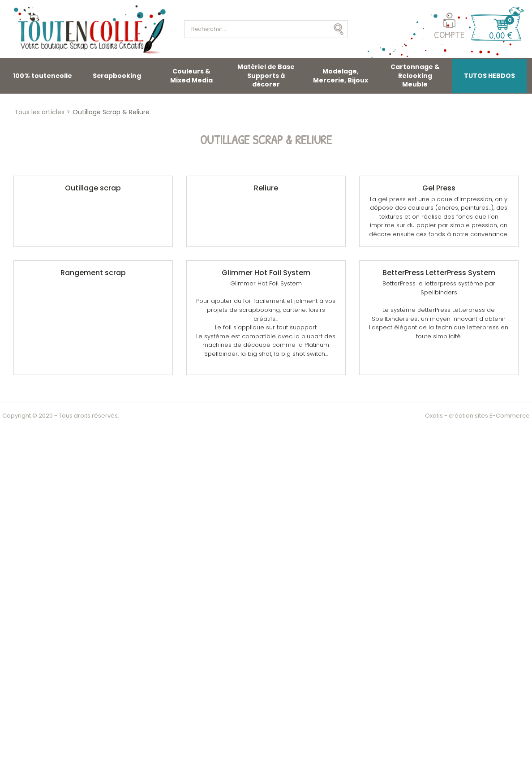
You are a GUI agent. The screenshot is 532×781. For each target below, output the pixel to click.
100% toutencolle (43, 76)
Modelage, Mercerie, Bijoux (341, 76)
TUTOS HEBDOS (489, 76)
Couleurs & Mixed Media (191, 76)
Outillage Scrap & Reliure (111, 112)
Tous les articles (39, 112)
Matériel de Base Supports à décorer (266, 76)
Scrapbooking (117, 76)
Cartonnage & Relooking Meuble (415, 76)
